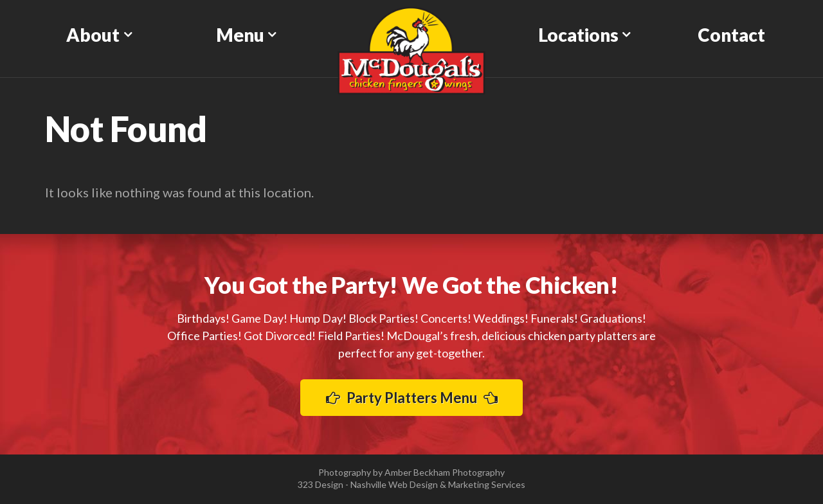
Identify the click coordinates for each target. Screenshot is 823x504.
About (93, 35)
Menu (240, 35)
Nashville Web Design (394, 484)
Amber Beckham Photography (445, 472)
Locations (578, 35)
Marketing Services (487, 484)
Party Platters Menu (412, 398)
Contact (731, 35)
